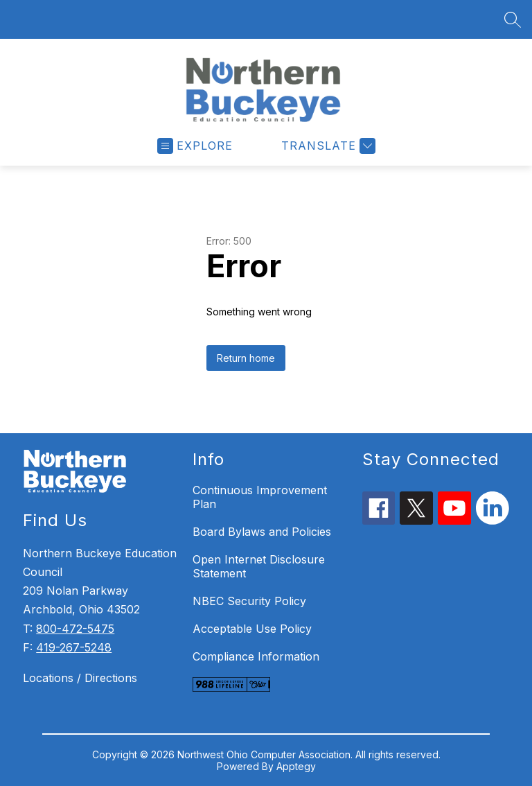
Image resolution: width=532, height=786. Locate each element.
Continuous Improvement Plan (260, 497)
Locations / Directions (80, 678)
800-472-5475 (75, 629)
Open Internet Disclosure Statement (259, 566)
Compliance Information (256, 656)
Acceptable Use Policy (252, 629)
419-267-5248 (74, 647)
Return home (246, 358)
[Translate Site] (327, 146)
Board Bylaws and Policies (262, 532)
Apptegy (296, 766)
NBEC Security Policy (249, 601)
